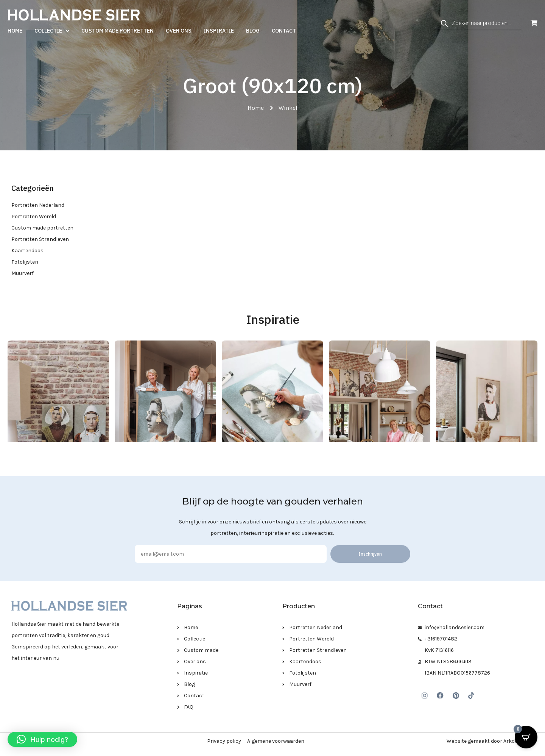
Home (15, 31)
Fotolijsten (25, 262)
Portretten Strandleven (40, 239)
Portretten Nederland (38, 205)
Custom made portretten (118, 31)
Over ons (179, 31)
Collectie (52, 31)
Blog (253, 31)
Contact (284, 31)
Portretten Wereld (34, 216)
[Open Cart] (534, 23)
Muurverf (23, 273)
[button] (42, 739)
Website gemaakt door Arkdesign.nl (490, 741)
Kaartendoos (27, 251)
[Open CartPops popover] (526, 737)
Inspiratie (219, 31)
